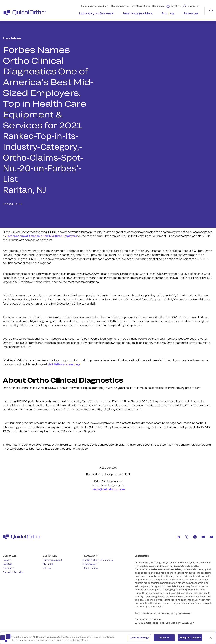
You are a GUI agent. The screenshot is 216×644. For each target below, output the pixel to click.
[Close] (211, 640)
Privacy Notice (182, 569)
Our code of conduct (13, 572)
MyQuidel (48, 564)
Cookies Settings (139, 639)
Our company (118, 6)
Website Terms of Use (162, 569)
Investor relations (140, 6)
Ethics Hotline (90, 568)
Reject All (164, 639)
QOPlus (47, 568)
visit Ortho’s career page (64, 364)
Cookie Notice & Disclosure (98, 560)
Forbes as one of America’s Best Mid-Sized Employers (41, 236)
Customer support (52, 560)
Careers (7, 560)
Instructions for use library (95, 6)
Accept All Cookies (190, 639)
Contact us (158, 6)
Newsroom (8, 568)
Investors (8, 564)
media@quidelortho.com (108, 489)
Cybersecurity (90, 564)
